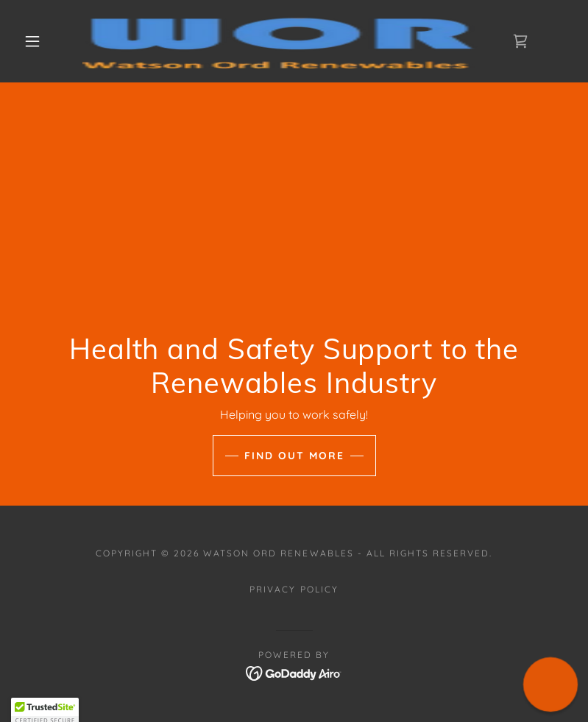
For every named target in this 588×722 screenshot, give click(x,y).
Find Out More (294, 456)
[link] (281, 41)
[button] (32, 41)
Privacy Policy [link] (294, 589)
